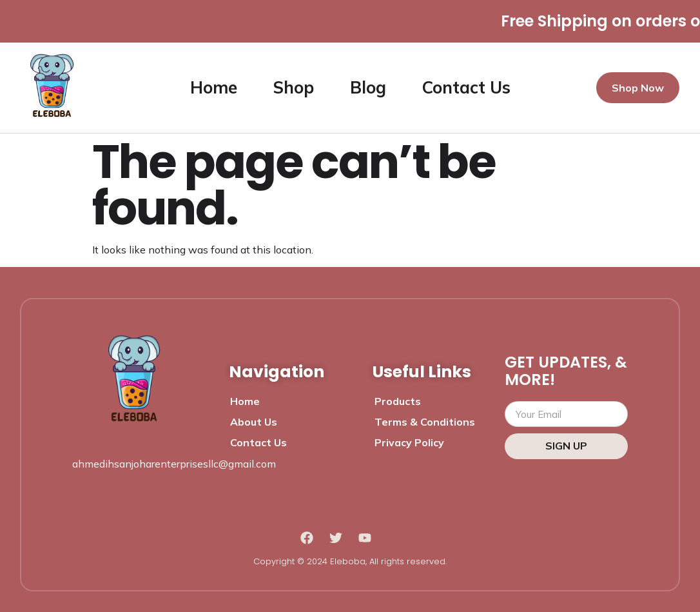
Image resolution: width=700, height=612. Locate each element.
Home (214, 87)
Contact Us (466, 87)
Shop (294, 87)
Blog (368, 87)
